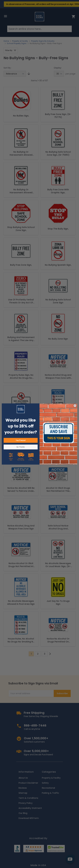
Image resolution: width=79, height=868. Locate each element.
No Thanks (21, 447)
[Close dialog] (75, 406)
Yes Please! (21, 440)
